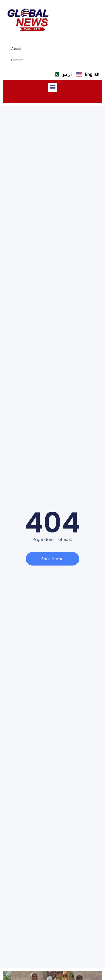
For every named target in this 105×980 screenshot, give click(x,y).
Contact (17, 60)
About (16, 49)
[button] (53, 87)
